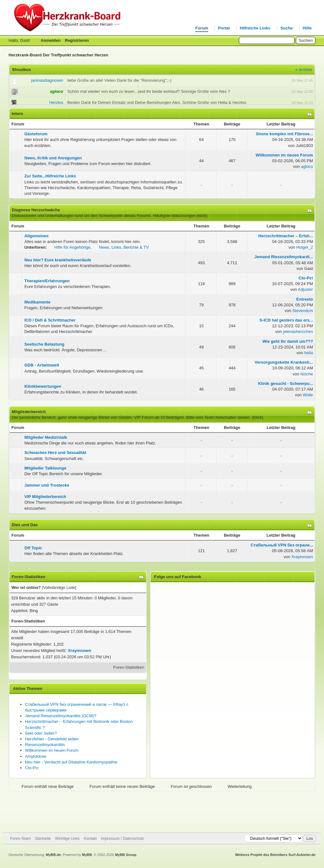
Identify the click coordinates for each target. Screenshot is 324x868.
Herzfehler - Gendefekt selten (52, 739)
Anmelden (51, 40)
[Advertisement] (162, 812)
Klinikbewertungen (43, 386)
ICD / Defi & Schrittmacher (50, 320)
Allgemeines (37, 236)
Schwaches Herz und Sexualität (55, 453)
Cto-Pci (32, 768)
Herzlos (56, 102)
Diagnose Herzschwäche (36, 210)
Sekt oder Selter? (41, 733)
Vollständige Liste (59, 587)
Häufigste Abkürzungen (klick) (180, 216)
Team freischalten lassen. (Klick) (234, 417)
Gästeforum (36, 134)
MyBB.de (53, 855)
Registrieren (77, 40)
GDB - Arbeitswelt (42, 365)
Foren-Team (20, 839)
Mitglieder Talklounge (45, 468)
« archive (304, 70)
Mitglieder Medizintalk (46, 437)
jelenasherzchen (298, 332)
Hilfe (307, 28)
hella (309, 353)
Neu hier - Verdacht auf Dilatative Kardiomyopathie (71, 762)
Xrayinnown (302, 557)
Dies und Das (25, 525)
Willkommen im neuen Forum (52, 750)
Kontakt (90, 839)
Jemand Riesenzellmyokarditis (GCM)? (61, 716)
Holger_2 (305, 247)
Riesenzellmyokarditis (45, 745)
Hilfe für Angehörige (72, 247)
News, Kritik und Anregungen (53, 158)
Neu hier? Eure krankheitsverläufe (58, 260)
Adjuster (305, 289)
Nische (307, 374)
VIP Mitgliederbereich (45, 497)
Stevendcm (303, 311)
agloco (307, 166)
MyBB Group (125, 855)
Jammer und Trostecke (47, 485)
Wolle (308, 395)
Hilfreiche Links (255, 28)
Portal (224, 28)
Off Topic (33, 548)
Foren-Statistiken (129, 667)
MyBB (87, 855)
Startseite (43, 839)
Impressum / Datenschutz (122, 839)
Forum (202, 28)
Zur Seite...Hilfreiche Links (50, 176)
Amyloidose (36, 756)
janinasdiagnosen (47, 80)
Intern (17, 114)
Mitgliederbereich (29, 412)
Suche (287, 28)
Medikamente (37, 302)
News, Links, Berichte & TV (124, 247)
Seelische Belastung (44, 344)
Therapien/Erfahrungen (47, 281)
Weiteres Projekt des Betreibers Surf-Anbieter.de (275, 855)
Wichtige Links (67, 839)
